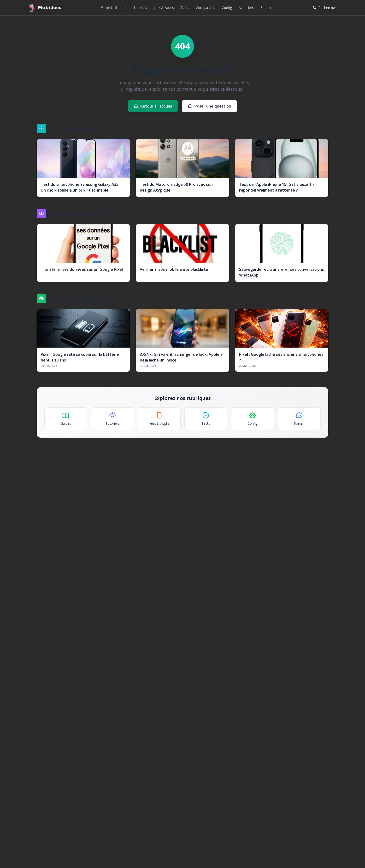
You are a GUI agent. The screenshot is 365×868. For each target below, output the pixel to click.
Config (227, 8)
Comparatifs (206, 8)
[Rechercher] (324, 8)
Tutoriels (140, 8)
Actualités (246, 8)
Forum (266, 8)
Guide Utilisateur (114, 8)
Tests (185, 8)
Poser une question (209, 106)
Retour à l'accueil (153, 106)
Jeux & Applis (164, 8)
